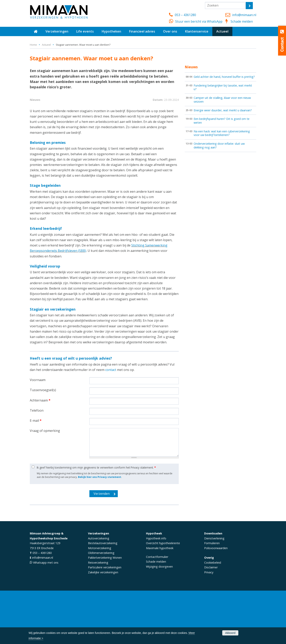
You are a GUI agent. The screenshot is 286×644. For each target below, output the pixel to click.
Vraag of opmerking (45, 484)
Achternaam (40, 454)
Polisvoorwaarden (216, 601)
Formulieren (212, 596)
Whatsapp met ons (46, 616)
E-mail (36, 474)
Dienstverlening (214, 592)
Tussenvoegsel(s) (43, 444)
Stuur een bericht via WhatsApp (199, 21)
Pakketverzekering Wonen (105, 611)
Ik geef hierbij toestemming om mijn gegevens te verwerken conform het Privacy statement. (96, 521)
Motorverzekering (100, 601)
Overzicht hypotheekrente (163, 596)
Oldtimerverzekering (101, 606)
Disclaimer (211, 621)
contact (111, 423)
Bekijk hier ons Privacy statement (100, 530)
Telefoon (37, 464)
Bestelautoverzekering (103, 596)
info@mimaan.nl (244, 15)
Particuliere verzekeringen (105, 621)
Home (33, 45)
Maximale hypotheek (160, 601)
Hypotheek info (156, 592)
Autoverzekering (99, 592)
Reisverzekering (98, 616)
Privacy (209, 626)
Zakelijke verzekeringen (103, 626)
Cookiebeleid (213, 616)
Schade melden (242, 21)
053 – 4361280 (185, 15)
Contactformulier (157, 610)
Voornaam (38, 433)
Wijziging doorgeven (159, 620)
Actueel (46, 45)
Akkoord (230, 633)
